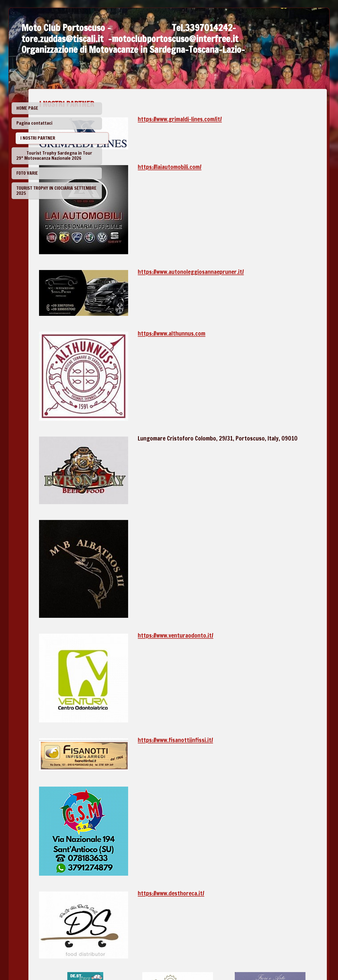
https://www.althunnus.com (221, 288)
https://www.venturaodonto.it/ (225, 519)
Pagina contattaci (34, 123)
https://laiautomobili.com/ (219, 158)
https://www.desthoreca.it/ (220, 719)
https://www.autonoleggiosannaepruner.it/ (240, 238)
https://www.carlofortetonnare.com (267, 844)
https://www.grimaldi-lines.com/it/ (229, 119)
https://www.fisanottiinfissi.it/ (225, 600)
